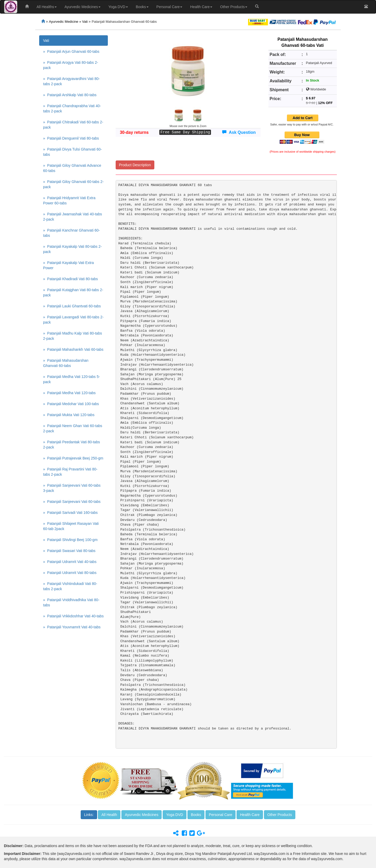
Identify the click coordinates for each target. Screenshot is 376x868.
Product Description (135, 165)
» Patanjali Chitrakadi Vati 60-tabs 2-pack (73, 125)
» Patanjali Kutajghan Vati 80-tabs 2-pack (73, 292)
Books (142, 7)
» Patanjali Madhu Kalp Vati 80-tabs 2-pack (72, 336)
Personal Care (169, 7)
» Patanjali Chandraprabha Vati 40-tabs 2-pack (72, 108)
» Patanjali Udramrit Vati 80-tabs (70, 573)
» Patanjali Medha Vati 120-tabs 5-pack (72, 379)
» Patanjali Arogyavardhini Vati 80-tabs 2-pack (71, 81)
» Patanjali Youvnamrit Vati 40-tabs (72, 627)
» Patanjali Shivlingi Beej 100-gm (70, 540)
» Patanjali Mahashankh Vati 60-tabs (73, 349)
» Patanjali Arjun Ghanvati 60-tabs (71, 51)
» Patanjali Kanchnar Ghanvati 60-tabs (71, 233)
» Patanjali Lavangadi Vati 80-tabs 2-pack (73, 320)
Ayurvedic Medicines (83, 7)
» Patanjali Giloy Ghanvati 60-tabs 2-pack (73, 184)
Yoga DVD (118, 7)
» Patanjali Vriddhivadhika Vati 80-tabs (71, 602)
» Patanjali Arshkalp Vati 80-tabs (70, 95)
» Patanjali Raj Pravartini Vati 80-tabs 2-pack (70, 472)
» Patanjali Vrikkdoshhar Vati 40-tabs (73, 616)
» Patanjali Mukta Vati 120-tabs (69, 415)
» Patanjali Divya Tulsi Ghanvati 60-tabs (72, 152)
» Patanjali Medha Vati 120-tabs (69, 393)
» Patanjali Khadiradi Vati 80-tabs (70, 279)
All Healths (47, 7)
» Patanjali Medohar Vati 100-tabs (71, 404)
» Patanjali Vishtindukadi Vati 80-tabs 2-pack (70, 586)
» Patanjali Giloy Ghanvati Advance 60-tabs (72, 168)
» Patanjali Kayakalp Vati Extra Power (68, 265)
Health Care (201, 7)
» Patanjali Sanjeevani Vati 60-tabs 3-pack (72, 488)
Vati (46, 41)
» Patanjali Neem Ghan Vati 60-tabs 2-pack (73, 428)
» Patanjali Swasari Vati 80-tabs (69, 551)
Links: (89, 815)
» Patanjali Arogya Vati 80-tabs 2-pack (71, 65)
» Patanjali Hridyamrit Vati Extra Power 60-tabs (69, 200)
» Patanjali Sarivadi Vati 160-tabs (70, 513)
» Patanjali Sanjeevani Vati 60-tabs (72, 502)
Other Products (234, 7)
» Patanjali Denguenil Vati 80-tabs (71, 138)
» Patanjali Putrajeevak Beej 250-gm (73, 458)
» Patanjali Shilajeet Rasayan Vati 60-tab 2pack (71, 526)
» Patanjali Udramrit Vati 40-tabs (70, 562)
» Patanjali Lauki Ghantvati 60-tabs (72, 306)
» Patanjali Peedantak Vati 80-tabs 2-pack (72, 445)
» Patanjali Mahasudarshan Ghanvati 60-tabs (66, 363)
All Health (109, 815)
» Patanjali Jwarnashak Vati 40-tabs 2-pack (72, 217)
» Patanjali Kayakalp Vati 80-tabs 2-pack (72, 249)
